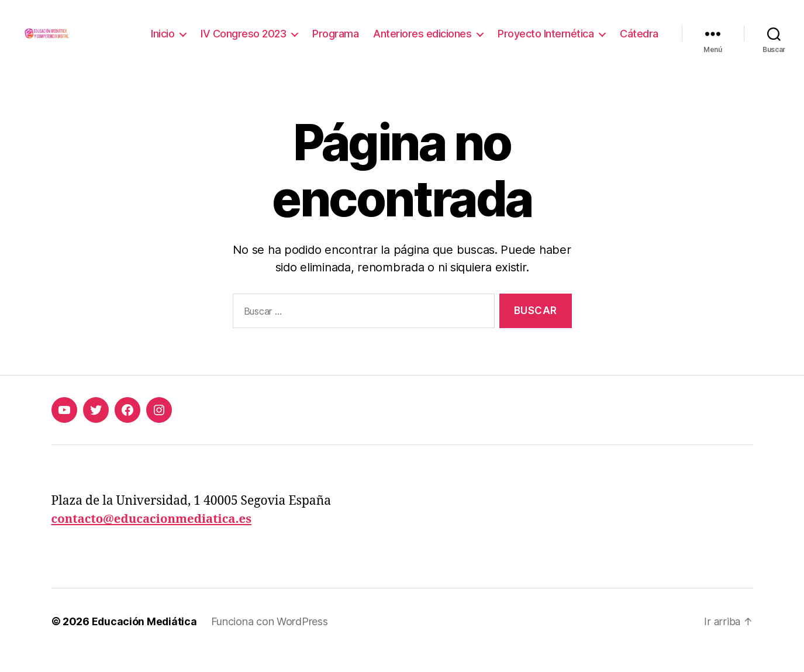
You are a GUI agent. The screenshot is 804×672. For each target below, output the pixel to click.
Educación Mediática (145, 639)
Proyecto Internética (546, 42)
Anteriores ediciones (422, 42)
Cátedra (639, 42)
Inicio (163, 42)
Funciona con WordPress (271, 639)
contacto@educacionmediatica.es (155, 537)
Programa (335, 42)
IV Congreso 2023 (243, 42)
